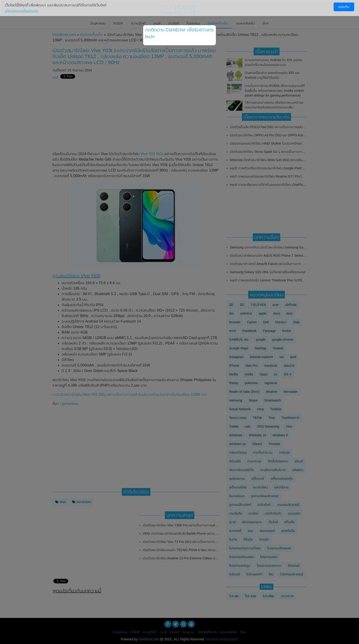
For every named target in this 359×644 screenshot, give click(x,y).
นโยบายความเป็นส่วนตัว (21, 11)
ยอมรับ (344, 7)
